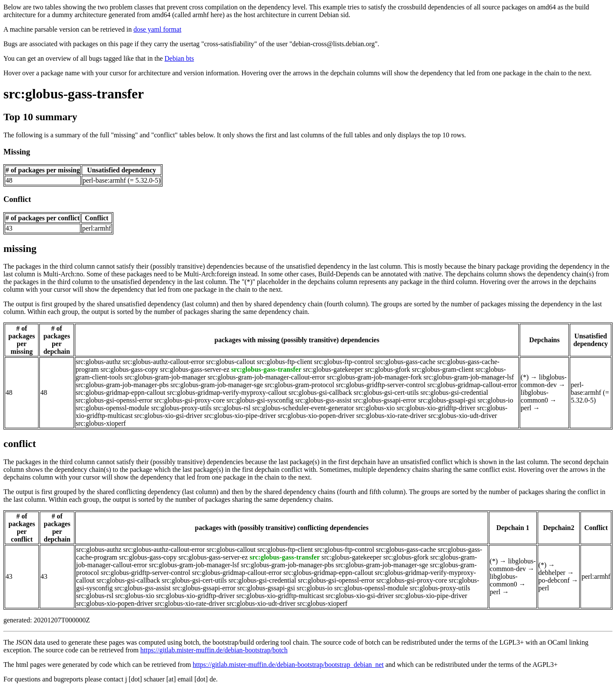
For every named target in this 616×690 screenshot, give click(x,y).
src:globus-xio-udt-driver (463, 416)
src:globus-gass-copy (129, 369)
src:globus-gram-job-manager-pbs (122, 385)
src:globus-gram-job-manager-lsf (469, 377)
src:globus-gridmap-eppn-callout (121, 392)
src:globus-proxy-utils (181, 408)
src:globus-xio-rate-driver (391, 416)
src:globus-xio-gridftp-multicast (280, 596)
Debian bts (179, 58)
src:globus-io (495, 400)
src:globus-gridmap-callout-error (472, 385)
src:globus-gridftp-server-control (381, 385)
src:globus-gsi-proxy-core (189, 400)
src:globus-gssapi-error (385, 400)
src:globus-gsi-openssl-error (114, 400)
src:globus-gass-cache (406, 362)
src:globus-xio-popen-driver (316, 416)
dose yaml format (157, 29)
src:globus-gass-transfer (74, 94)
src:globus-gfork (388, 369)
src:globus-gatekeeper (333, 369)
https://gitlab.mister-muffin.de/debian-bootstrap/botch (214, 650)
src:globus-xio (375, 408)
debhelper (552, 573)
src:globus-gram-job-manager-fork (374, 377)
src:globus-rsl (232, 408)
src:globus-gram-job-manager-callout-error (266, 377)
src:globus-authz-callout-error (164, 362)
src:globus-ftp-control (344, 362)
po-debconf (554, 580)
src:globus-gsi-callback (320, 392)
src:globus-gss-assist (323, 400)
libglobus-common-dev (544, 381)
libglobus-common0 (535, 396)
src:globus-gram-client (443, 369)
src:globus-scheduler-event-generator (303, 408)
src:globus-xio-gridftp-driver (436, 408)
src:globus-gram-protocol (300, 385)
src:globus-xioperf (101, 423)
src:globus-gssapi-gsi (447, 400)
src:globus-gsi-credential (454, 392)
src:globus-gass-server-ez (195, 369)
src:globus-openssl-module (113, 408)
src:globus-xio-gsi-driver (168, 416)
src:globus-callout (231, 362)
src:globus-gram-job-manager (165, 377)
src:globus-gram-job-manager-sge (217, 385)
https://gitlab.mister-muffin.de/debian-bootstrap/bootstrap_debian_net (288, 665)
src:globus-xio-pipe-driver (240, 416)
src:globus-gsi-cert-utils (386, 392)
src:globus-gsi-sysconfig (260, 400)
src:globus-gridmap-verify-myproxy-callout (227, 392)
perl (526, 408)
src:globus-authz (98, 362)
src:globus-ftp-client (284, 362)
